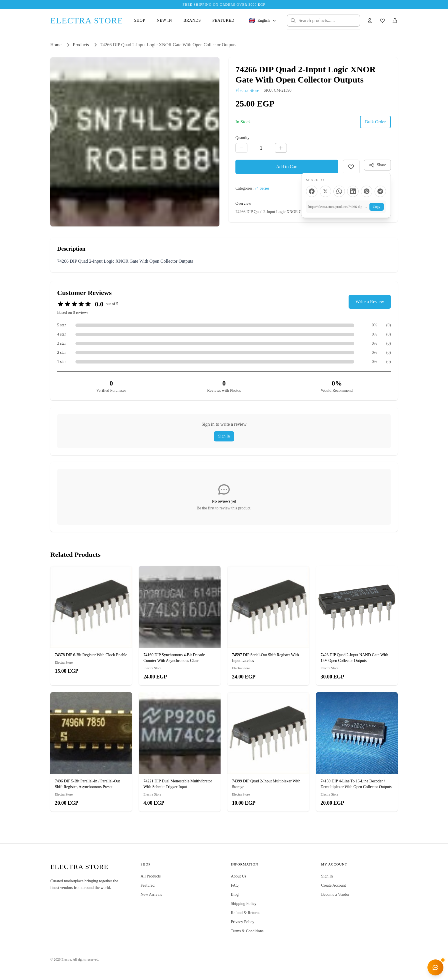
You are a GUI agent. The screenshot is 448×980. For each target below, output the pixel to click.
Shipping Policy (244, 904)
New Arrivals (151, 894)
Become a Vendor (335, 894)
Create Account (334, 885)
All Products (151, 876)
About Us (239, 876)
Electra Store (247, 90)
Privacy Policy (243, 922)
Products (81, 45)
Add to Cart (287, 167)
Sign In (224, 436)
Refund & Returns (246, 913)
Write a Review (370, 302)
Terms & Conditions (247, 931)
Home (56, 45)
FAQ (235, 885)
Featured (223, 20)
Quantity (242, 138)
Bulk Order (375, 122)
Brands (192, 20)
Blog (235, 894)
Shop (140, 20)
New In (164, 20)
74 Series (262, 188)
